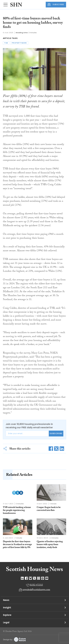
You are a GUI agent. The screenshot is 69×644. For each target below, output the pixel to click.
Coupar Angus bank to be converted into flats (49, 509)
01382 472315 (36, 585)
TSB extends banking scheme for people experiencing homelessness (17, 510)
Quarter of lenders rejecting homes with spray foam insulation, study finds (50, 545)
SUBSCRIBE (56, 5)
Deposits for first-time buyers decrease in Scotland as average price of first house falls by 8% (17, 545)
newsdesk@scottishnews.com (36, 590)
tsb (6, 43)
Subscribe (56, 433)
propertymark (19, 43)
